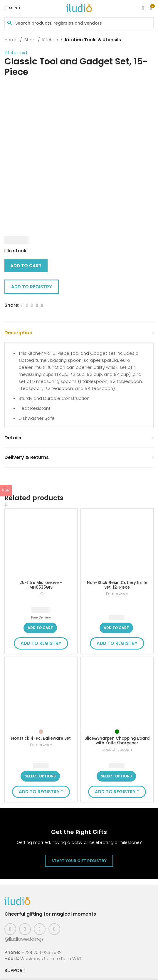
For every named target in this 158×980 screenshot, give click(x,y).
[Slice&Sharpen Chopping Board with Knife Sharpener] (117, 693)
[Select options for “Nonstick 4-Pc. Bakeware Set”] (40, 776)
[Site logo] (79, 8)
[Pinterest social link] (40, 929)
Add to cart (26, 266)
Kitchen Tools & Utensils (93, 40)
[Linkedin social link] (37, 305)
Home (11, 40)
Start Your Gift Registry (79, 861)
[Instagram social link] (25, 929)
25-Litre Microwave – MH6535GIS (41, 585)
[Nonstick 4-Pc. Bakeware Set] (41, 693)
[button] (40, 628)
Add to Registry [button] (32, 287)
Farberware (117, 594)
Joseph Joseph (117, 749)
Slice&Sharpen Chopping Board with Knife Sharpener (117, 741)
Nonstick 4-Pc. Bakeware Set (41, 738)
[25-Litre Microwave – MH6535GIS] (41, 545)
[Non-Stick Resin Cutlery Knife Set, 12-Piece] (117, 545)
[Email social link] (32, 305)
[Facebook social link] (22, 305)
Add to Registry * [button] (41, 792)
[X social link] (27, 305)
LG (41, 594)
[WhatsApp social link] (42, 305)
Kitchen (50, 40)
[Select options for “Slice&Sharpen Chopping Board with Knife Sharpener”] (116, 776)
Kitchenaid (16, 53)
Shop (30, 40)
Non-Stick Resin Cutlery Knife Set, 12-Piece (117, 585)
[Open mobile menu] (12, 8)
